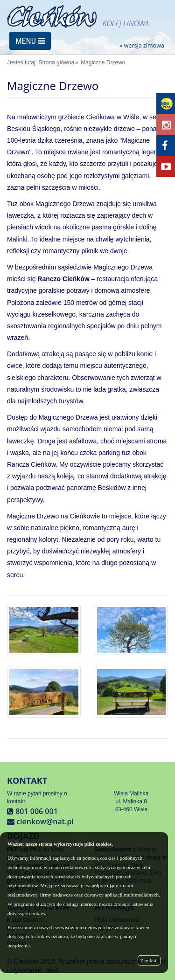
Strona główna (56, 62)
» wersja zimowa (142, 46)
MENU (30, 41)
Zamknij (149, 960)
